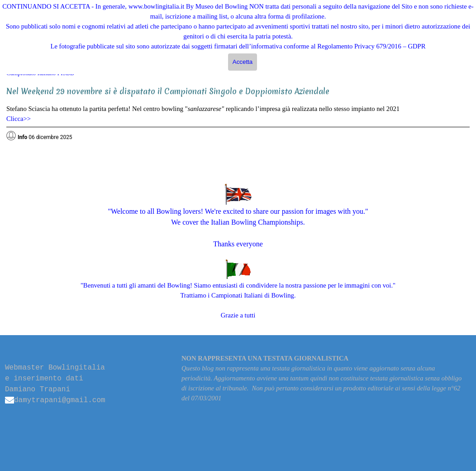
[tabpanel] (238, 110)
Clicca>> (19, 119)
